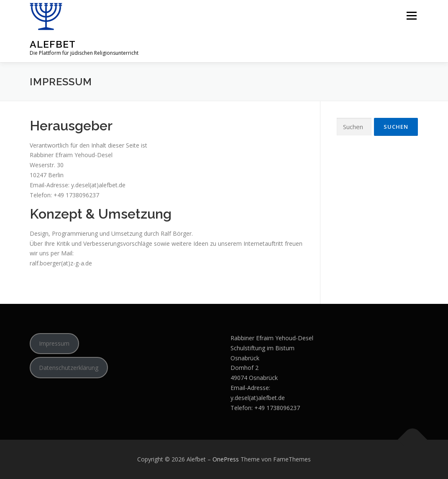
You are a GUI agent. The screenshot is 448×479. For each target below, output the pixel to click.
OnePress (226, 459)
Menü (411, 16)
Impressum (54, 343)
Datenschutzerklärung (69, 368)
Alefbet (53, 44)
